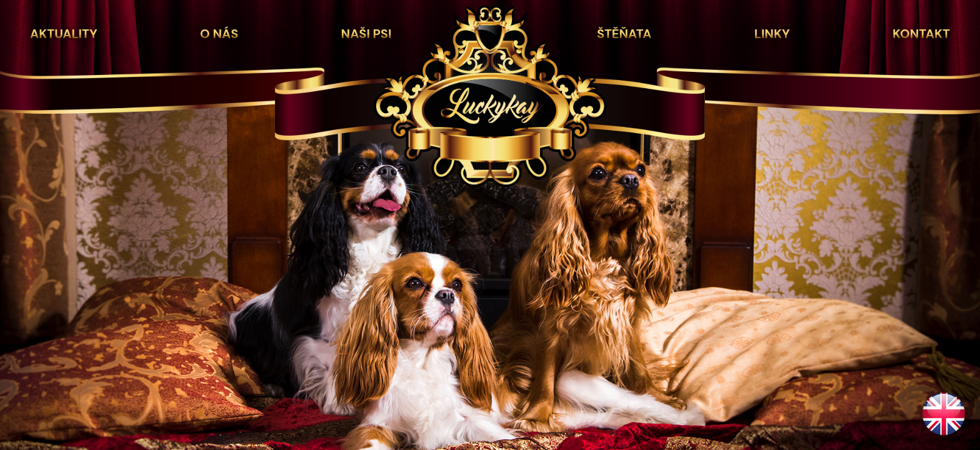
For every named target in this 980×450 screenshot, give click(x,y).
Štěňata (624, 34)
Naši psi (367, 34)
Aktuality (64, 34)
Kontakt (921, 34)
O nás (219, 34)
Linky (772, 34)
